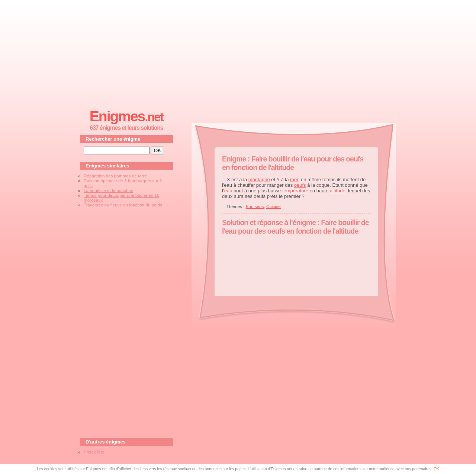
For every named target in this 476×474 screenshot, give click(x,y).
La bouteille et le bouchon (108, 190)
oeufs (300, 185)
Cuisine (274, 206)
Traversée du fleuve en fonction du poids (123, 205)
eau (228, 191)
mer (294, 180)
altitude (338, 191)
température (295, 191)
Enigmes (126, 116)
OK (436, 469)
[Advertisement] (238, 52)
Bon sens (255, 206)
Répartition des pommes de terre (115, 176)
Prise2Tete (94, 452)
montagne (259, 180)
